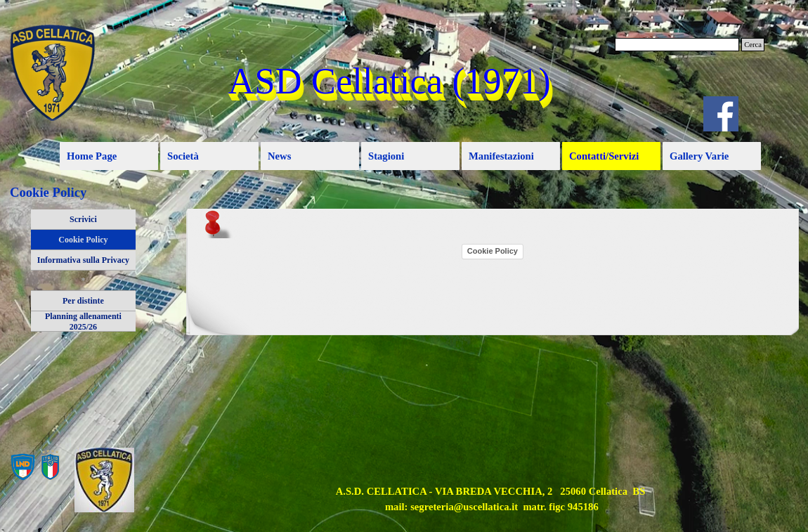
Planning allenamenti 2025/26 (83, 322)
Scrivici (83, 219)
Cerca (753, 45)
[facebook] (721, 114)
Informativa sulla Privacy (83, 260)
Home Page (92, 156)
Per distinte (83, 301)
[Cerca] (677, 45)
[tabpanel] (490, 499)
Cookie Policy (83, 240)
